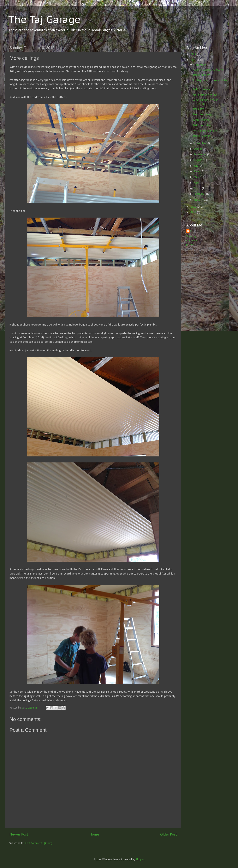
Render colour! (202, 136)
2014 (194, 54)
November (200, 143)
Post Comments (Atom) (39, 843)
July (196, 166)
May (197, 177)
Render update (202, 75)
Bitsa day (198, 109)
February (199, 194)
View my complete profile (192, 240)
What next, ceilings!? (205, 131)
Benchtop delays (203, 114)
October (199, 149)
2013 (194, 60)
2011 (194, 213)
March (198, 189)
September (201, 155)
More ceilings (201, 120)
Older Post (169, 835)
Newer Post (19, 835)
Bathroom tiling (202, 125)
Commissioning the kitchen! (209, 70)
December (200, 65)
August (198, 160)
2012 (194, 207)
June (197, 172)
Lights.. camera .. (203, 89)
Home (94, 835)
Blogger (140, 860)
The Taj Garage (44, 19)
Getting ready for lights (206, 95)
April (197, 183)
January (199, 200)
